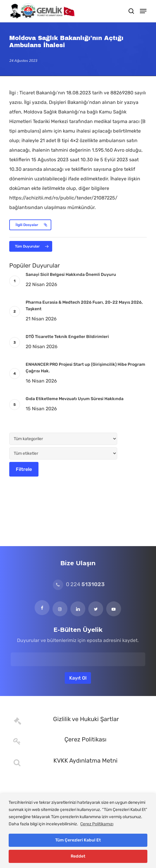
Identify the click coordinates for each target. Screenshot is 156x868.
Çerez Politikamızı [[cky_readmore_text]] (97, 824)
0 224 (79, 584)
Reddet (78, 856)
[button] (143, 11)
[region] (78, 831)
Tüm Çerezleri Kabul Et (78, 840)
